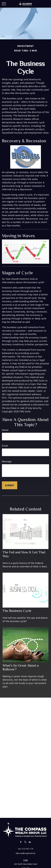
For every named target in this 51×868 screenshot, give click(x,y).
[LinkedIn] (30, 842)
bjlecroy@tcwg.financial (25, 853)
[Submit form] (10, 485)
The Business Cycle (17, 611)
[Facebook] (21, 842)
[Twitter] (25, 842)
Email (5, 446)
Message (7, 461)
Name (5, 430)
